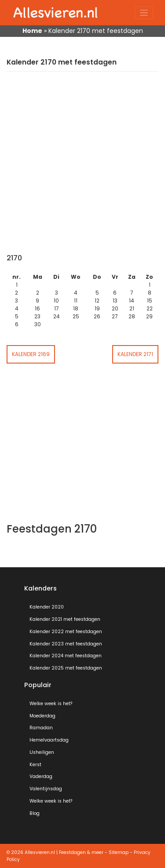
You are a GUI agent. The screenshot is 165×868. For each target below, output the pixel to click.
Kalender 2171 (135, 354)
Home (32, 31)
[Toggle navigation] (144, 13)
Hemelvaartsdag (49, 740)
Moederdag (42, 716)
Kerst (35, 765)
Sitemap (119, 852)
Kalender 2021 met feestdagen (65, 619)
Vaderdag (41, 776)
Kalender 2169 (31, 354)
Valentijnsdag (46, 789)
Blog (35, 813)
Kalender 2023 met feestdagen (66, 644)
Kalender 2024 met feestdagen (66, 656)
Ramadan (41, 728)
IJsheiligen (42, 752)
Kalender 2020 (47, 607)
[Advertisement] (82, 167)
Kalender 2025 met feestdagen (66, 668)
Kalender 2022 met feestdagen (66, 632)
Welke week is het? (51, 704)
